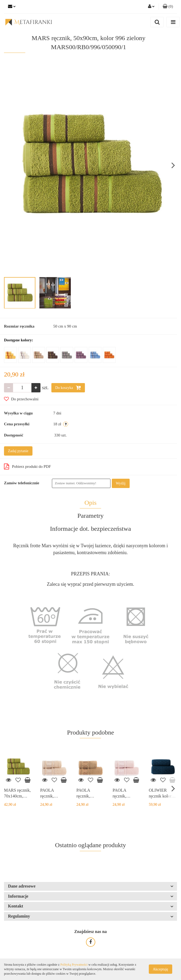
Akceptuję (161, 969)
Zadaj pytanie (18, 451)
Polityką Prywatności (74, 965)
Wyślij (121, 483)
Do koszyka (68, 388)
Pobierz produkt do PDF (27, 466)
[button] (168, 7)
